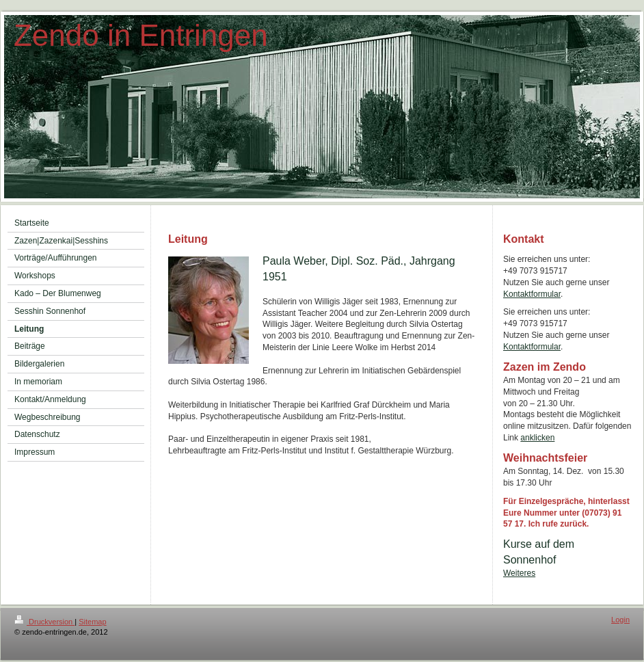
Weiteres (519, 573)
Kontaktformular (532, 294)
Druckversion (44, 622)
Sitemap (92, 622)
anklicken (537, 438)
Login (620, 620)
